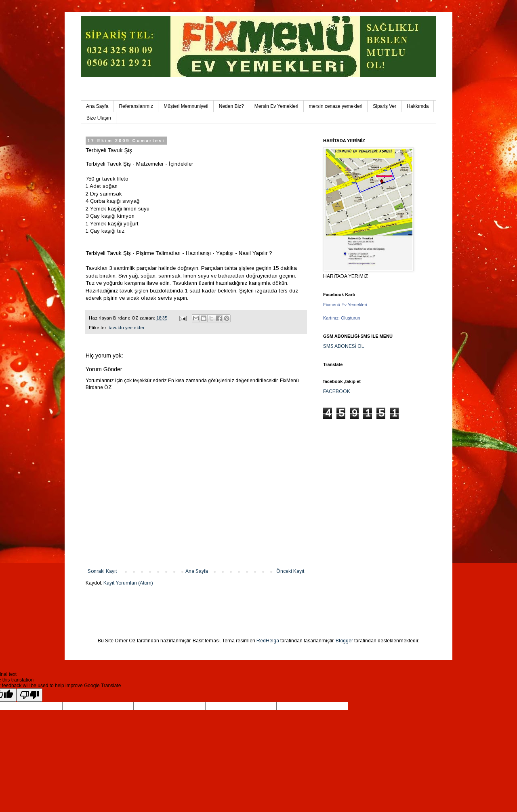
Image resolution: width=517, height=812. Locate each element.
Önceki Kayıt (290, 571)
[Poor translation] (29, 695)
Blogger (344, 641)
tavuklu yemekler (127, 328)
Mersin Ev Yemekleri (276, 106)
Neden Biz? (231, 106)
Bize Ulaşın (99, 118)
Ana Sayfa (97, 106)
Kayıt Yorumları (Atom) (128, 583)
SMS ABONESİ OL (344, 346)
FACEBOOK (337, 391)
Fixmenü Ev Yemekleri (345, 305)
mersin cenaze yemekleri (336, 106)
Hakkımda (418, 106)
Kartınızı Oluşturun (342, 318)
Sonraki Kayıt (102, 571)
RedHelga (268, 641)
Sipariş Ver (385, 106)
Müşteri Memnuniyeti (186, 106)
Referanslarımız (136, 106)
